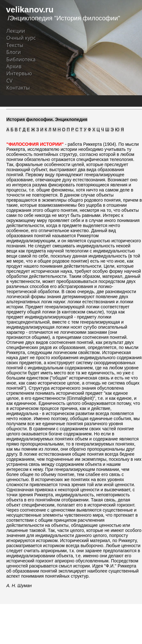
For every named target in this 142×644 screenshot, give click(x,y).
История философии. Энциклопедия (47, 119)
